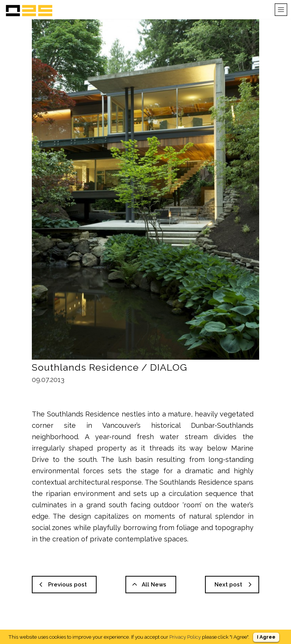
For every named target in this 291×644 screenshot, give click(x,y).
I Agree (266, 637)
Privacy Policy (185, 637)
